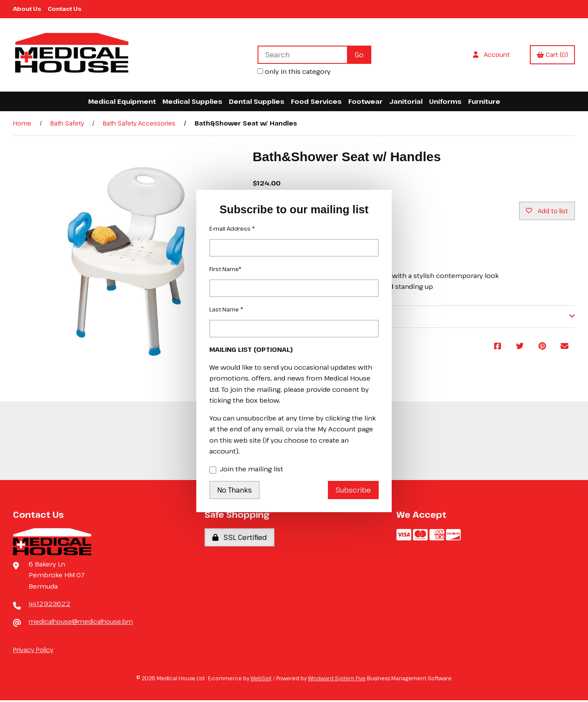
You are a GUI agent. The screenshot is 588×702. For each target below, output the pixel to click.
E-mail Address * (232, 228)
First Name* (225, 269)
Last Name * (226, 309)
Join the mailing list (246, 470)
